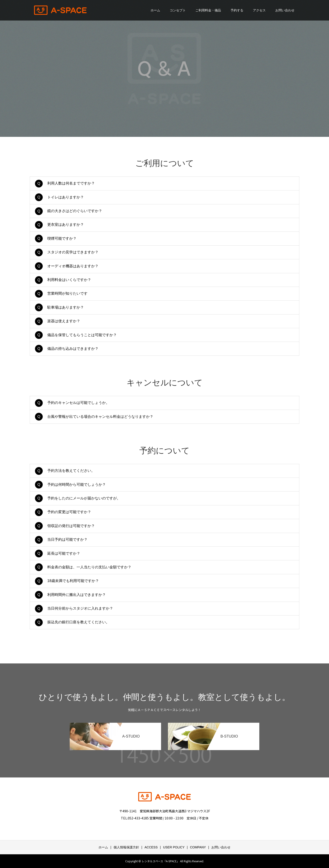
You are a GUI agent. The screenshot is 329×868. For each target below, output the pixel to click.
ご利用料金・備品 (208, 10)
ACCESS (151, 847)
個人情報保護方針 (126, 847)
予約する (237, 10)
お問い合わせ (285, 10)
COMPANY (198, 847)
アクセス (259, 10)
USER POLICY (174, 847)
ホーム (155, 10)
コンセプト (178, 10)
